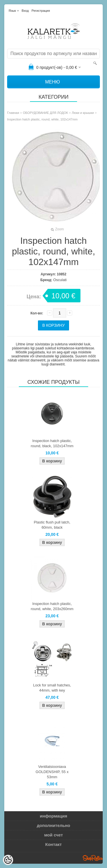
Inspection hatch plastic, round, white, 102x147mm (42, 119)
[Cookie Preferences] (8, 860)
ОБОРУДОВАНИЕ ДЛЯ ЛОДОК (45, 113)
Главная (13, 113)
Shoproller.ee (93, 858)
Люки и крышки (83, 113)
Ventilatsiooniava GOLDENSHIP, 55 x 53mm (52, 772)
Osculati (60, 280)
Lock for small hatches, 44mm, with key (52, 688)
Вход (25, 11)
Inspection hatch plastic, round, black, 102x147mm (52, 443)
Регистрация (41, 11)
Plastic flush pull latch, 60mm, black (52, 525)
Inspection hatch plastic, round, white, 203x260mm (52, 606)
